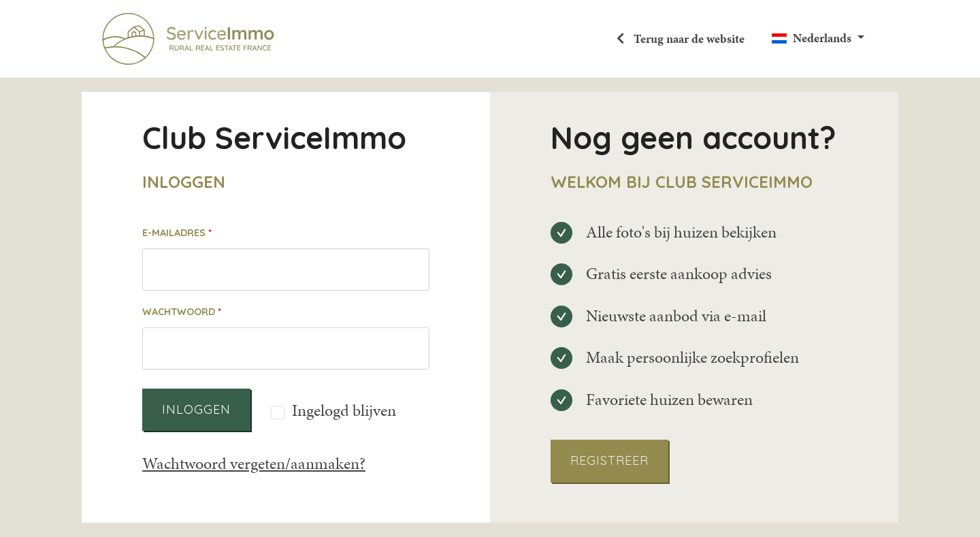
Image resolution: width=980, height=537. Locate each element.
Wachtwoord (179, 312)
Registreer (609, 460)
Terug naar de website (688, 39)
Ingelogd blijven (344, 411)
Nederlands (822, 38)
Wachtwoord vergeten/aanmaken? (254, 463)
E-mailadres (174, 233)
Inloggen (196, 409)
